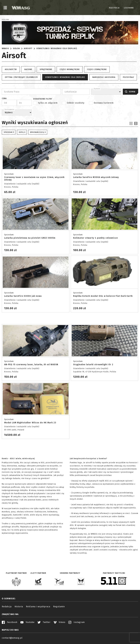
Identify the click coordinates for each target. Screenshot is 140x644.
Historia (19, 607)
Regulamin (59, 607)
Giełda (16, 48)
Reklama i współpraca (38, 607)
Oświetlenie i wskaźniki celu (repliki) (57, 48)
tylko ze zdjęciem (48, 103)
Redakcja (7, 607)
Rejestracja (114, 8)
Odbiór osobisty (76, 103)
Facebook (10, 622)
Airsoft (28, 48)
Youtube (27, 622)
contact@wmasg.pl (12, 638)
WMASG (5, 48)
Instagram (77, 622)
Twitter (44, 622)
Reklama (5, 20)
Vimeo (59, 622)
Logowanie (129, 8)
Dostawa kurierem (104, 103)
